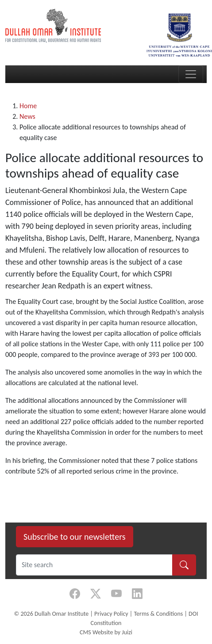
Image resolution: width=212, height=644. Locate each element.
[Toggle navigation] (191, 74)
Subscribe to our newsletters (75, 537)
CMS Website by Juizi (106, 632)
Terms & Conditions (158, 614)
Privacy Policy (111, 614)
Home (28, 106)
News (27, 116)
